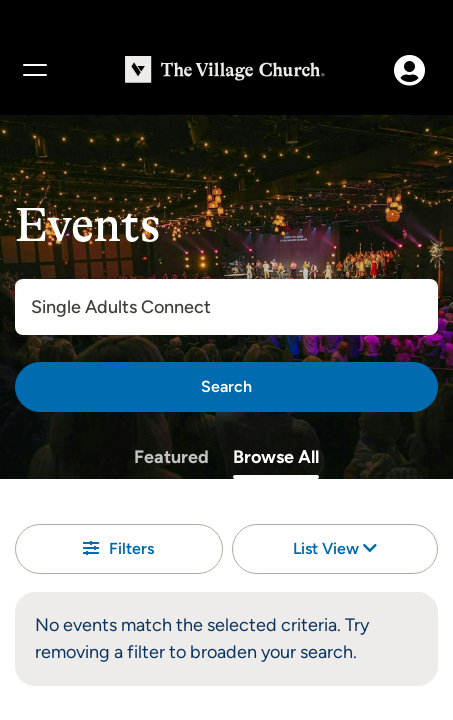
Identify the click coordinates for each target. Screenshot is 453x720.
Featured (171, 457)
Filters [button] (118, 548)
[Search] (226, 387)
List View (335, 548)
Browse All (276, 457)
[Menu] (34, 70)
